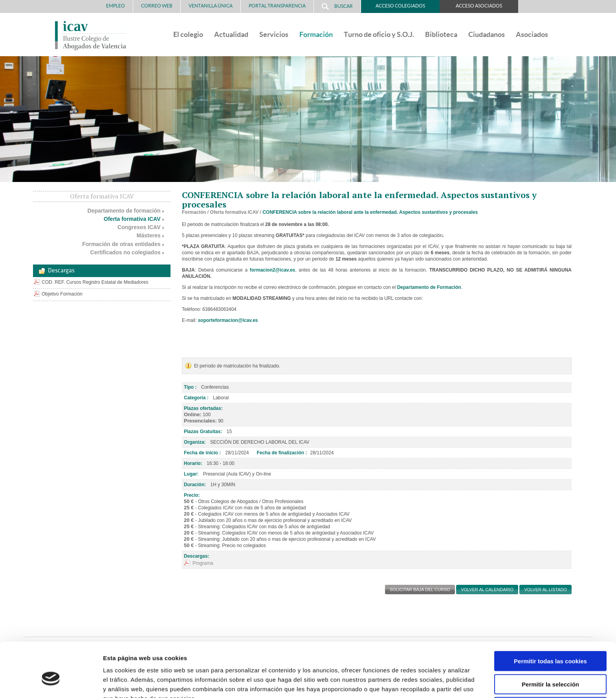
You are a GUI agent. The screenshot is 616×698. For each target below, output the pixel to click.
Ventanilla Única (211, 6)
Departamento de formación (124, 211)
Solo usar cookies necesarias (550, 666)
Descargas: (197, 556)
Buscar (337, 6)
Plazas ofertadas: (203, 408)
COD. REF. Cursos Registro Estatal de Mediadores (95, 282)
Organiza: (195, 442)
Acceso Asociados (479, 6)
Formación (316, 34)
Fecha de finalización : (282, 453)
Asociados (532, 34)
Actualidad (231, 34)
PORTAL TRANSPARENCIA (277, 6)
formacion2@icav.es (273, 270)
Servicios (274, 34)
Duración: (195, 485)
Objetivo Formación (62, 294)
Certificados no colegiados (126, 252)
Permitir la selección (550, 643)
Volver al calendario (487, 590)
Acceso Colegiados (400, 6)
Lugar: (191, 474)
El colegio (188, 34)
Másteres (149, 235)
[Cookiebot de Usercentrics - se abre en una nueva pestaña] (51, 683)
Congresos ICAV (139, 227)
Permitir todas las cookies (550, 620)
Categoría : (196, 398)
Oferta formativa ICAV (132, 219)
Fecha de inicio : (202, 453)
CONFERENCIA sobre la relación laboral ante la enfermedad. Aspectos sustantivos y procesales (370, 212)
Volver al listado (545, 590)
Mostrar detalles (422, 682)
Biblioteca (441, 34)
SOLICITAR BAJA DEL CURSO (420, 590)
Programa (203, 563)
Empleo (115, 6)
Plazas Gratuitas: (203, 432)
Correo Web (157, 6)
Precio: (192, 495)
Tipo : (190, 387)
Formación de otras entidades (121, 244)
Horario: (193, 463)
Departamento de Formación (429, 287)
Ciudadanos (487, 34)
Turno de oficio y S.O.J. (379, 34)
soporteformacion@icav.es (228, 320)
